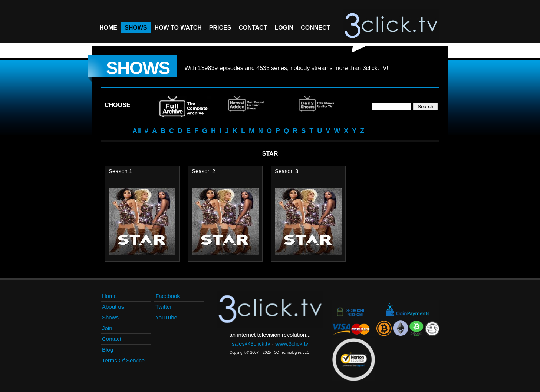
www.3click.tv (292, 344)
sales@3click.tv (251, 344)
